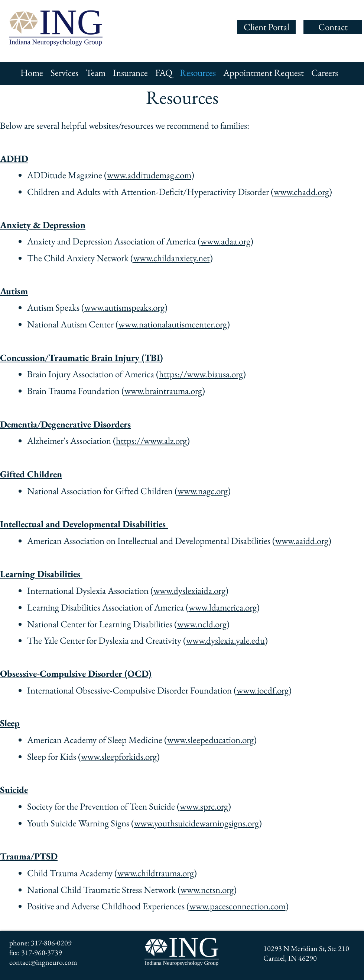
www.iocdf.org (263, 690)
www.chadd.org (301, 192)
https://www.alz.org (151, 441)
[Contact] (333, 27)
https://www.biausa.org (201, 374)
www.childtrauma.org (156, 873)
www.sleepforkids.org (119, 756)
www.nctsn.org (207, 890)
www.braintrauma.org (163, 391)
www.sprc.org (204, 806)
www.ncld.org (202, 624)
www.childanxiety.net (172, 258)
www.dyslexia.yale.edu (225, 640)
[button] (64, 73)
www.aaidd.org (302, 541)
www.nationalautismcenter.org (173, 324)
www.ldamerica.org (223, 607)
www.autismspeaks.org (124, 307)
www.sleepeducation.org (210, 740)
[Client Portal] (266, 27)
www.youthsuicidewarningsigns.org (196, 823)
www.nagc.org (203, 491)
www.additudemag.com (149, 175)
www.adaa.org (225, 241)
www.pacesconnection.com (238, 906)
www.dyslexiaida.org (189, 590)
